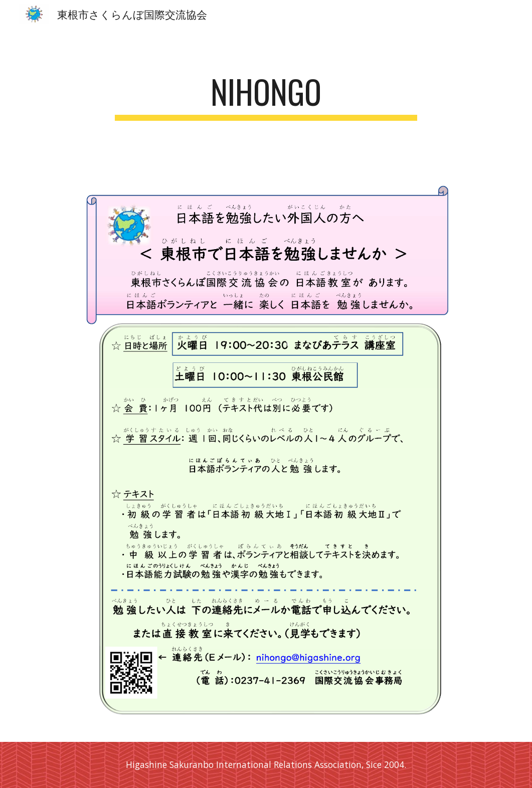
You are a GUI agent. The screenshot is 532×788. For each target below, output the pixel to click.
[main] (266, 96)
